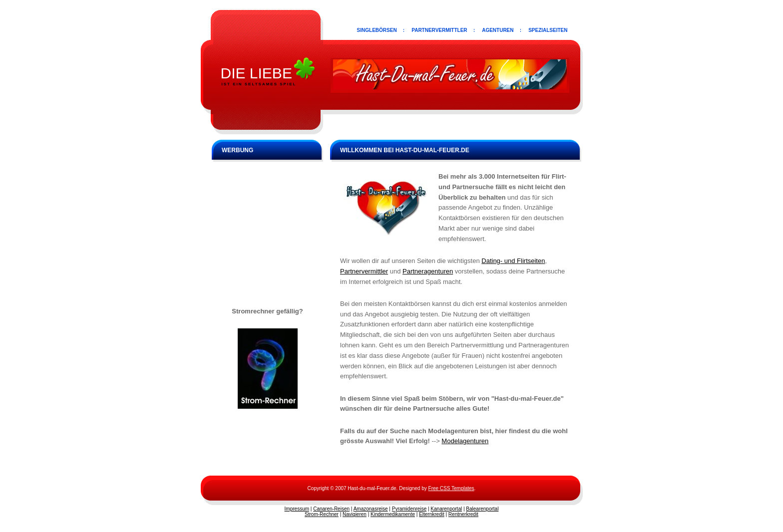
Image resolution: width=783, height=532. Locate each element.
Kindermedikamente (393, 514)
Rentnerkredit (463, 514)
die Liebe (256, 73)
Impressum (297, 509)
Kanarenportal (446, 509)
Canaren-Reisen (331, 509)
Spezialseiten (548, 30)
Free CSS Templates (451, 488)
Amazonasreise (371, 509)
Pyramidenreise (409, 509)
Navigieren (355, 514)
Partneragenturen (428, 271)
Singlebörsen (377, 30)
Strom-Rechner (322, 514)
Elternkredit (432, 514)
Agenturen (498, 30)
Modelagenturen (465, 441)
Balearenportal (482, 509)
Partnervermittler (439, 30)
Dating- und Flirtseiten (513, 261)
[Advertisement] (268, 232)
